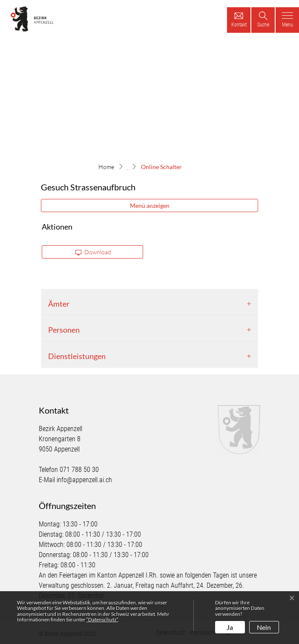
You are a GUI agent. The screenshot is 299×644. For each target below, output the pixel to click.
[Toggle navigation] (287, 20)
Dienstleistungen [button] (77, 356)
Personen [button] (64, 330)
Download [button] (93, 252)
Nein (264, 627)
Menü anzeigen (150, 206)
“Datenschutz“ (102, 620)
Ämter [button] (59, 304)
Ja (230, 627)
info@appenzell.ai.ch (84, 480)
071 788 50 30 (79, 470)
